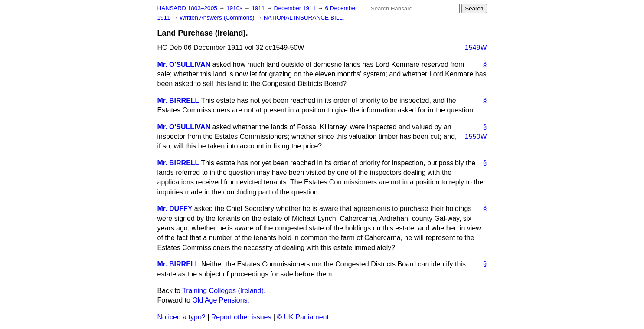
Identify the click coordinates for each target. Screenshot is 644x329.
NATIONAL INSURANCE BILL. (304, 18)
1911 (259, 8)
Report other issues (241, 317)
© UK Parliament (303, 317)
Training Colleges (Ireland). (224, 291)
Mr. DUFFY (175, 209)
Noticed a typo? (181, 317)
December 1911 (296, 8)
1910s (235, 8)
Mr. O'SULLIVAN (184, 64)
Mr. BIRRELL (178, 100)
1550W (476, 137)
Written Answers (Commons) (218, 18)
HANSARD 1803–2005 (187, 8)
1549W (476, 48)
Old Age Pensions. (221, 300)
